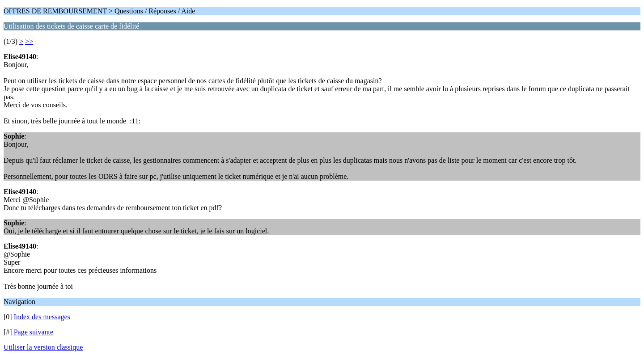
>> (29, 41)
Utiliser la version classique (43, 347)
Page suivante (34, 332)
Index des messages (42, 317)
